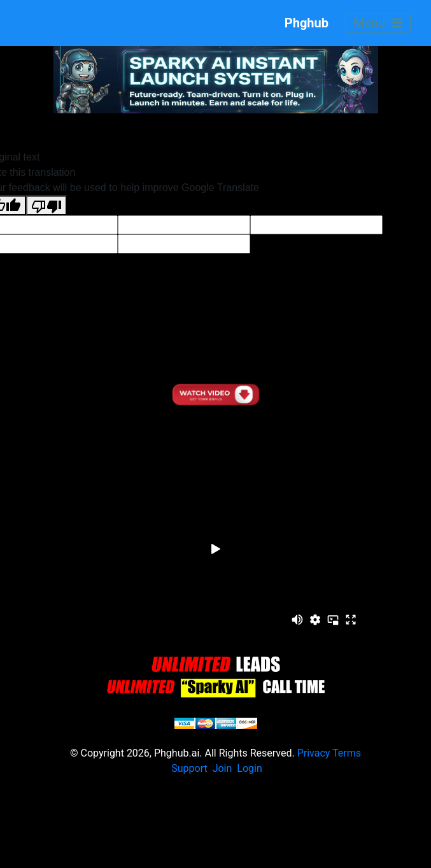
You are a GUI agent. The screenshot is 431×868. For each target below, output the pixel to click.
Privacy (314, 753)
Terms (347, 753)
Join (223, 768)
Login (249, 768)
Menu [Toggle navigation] (378, 23)
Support (189, 768)
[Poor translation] (46, 205)
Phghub (297, 23)
